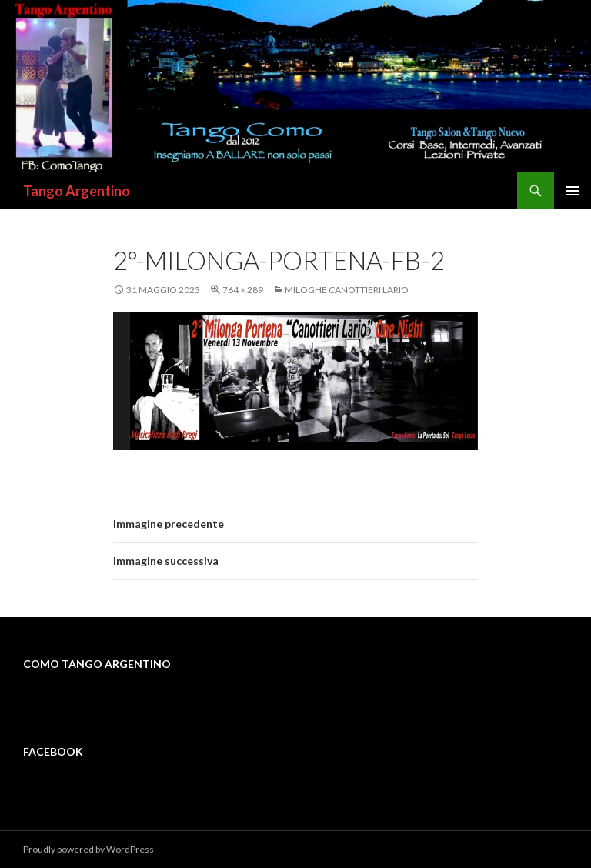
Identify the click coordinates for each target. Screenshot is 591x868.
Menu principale (573, 191)
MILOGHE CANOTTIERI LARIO (347, 290)
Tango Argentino (77, 191)
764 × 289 (243, 290)
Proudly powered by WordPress (88, 849)
